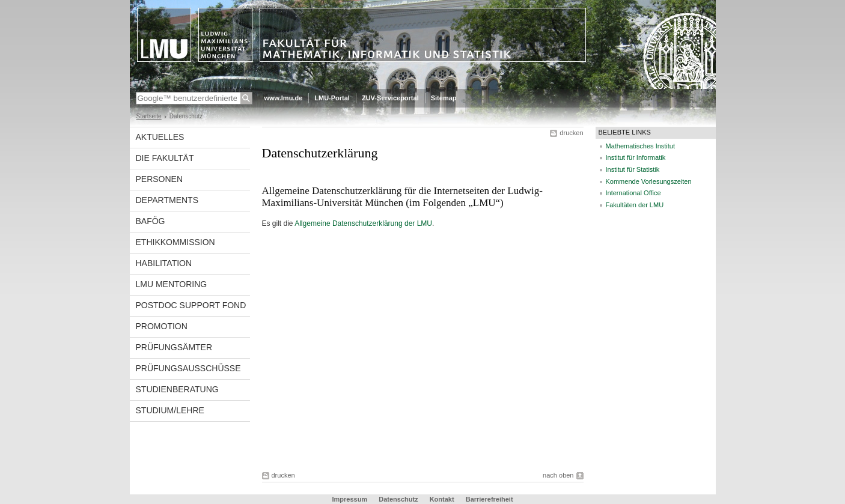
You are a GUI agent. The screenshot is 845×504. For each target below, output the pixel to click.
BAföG (151, 221)
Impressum (349, 499)
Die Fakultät (165, 158)
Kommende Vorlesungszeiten (649, 181)
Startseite (149, 116)
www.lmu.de (284, 98)
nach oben (558, 475)
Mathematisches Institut (641, 146)
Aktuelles (160, 137)
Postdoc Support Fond (191, 305)
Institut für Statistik (633, 169)
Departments (167, 200)
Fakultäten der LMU (635, 205)
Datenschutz (398, 499)
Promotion (162, 326)
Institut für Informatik (636, 157)
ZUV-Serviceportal (390, 98)
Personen (160, 179)
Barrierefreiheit (490, 499)
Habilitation (164, 263)
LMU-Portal (332, 98)
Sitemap (444, 98)
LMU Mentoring (172, 284)
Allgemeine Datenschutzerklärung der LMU (363, 223)
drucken (571, 133)
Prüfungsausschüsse (188, 368)
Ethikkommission (175, 242)
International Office (633, 193)
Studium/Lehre (170, 410)
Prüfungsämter (174, 347)
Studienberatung (177, 389)
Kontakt (442, 499)
